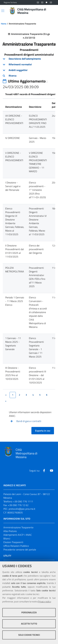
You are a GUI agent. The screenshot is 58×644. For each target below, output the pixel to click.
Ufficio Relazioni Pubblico (16, 546)
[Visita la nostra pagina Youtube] (52, 471)
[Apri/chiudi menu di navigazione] (3, 11)
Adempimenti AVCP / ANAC (18, 535)
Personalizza (29, 612)
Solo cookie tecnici (29, 635)
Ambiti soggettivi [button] (18, 70)
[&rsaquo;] (6, 401)
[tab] (29, 59)
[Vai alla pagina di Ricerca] (52, 11)
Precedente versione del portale (20, 550)
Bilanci (7, 538)
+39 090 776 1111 (23, 501)
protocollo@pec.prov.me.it (22, 509)
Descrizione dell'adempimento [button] (25, 59)
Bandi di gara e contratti (29, 421)
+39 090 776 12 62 (18, 505)
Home (4, 24)
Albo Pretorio (10, 531)
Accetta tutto (29, 624)
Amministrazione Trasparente (18, 527)
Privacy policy (44, 602)
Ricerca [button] (13, 76)
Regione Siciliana (10, 2)
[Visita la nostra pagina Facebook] (44, 471)
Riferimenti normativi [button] (20, 64)
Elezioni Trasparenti (13, 542)
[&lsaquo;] (6, 395)
